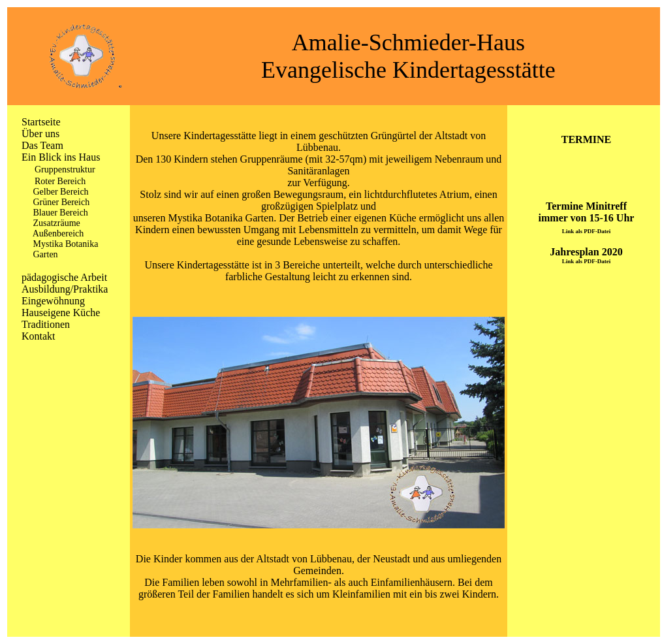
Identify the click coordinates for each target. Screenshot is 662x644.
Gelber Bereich (61, 192)
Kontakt (39, 336)
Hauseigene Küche (61, 313)
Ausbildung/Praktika (65, 289)
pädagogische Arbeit (64, 277)
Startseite (41, 122)
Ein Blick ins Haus (61, 157)
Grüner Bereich (62, 202)
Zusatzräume (57, 223)
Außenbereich (58, 233)
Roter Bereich (60, 181)
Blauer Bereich (61, 213)
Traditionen (46, 324)
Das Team (42, 145)
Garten (46, 254)
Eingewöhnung (53, 301)
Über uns (40, 134)
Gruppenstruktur (65, 169)
